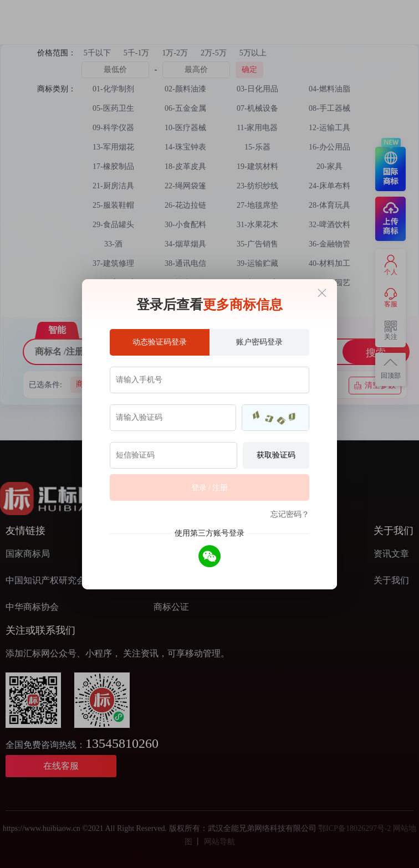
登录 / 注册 (210, 488)
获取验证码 (276, 455)
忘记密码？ (290, 514)
